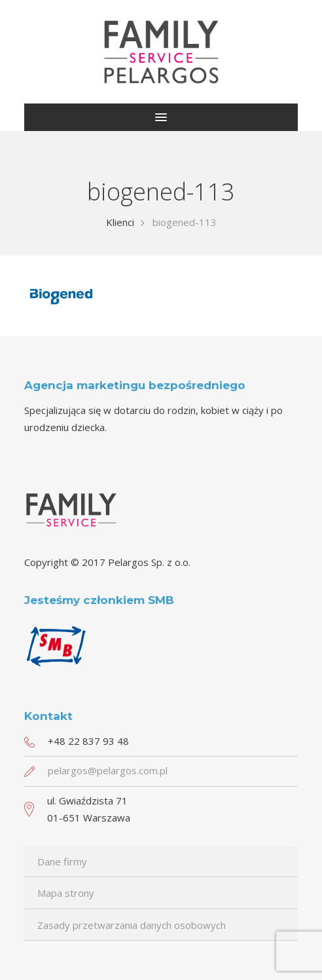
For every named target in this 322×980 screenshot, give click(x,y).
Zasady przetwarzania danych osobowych (132, 925)
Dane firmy (62, 861)
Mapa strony (66, 893)
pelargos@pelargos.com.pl (108, 770)
